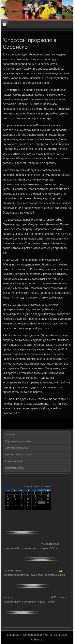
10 (35, 496)
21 (15, 503)
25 (41, 503)
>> (42, 544)
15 (21, 499)
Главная (10, 435)
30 (28, 506)
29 (21, 506)
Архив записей (14, 461)
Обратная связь (14, 468)
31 (35, 506)
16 (28, 499)
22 (21, 503)
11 (41, 496)
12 (48, 496)
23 (28, 503)
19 (48, 499)
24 (35, 503)
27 (8, 506)
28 (15, 506)
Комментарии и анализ (19, 455)
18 (41, 499)
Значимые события (16, 448)
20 (8, 503)
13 (8, 499)
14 (15, 499)
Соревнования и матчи (18, 441)
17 (35, 499)
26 (48, 503)
